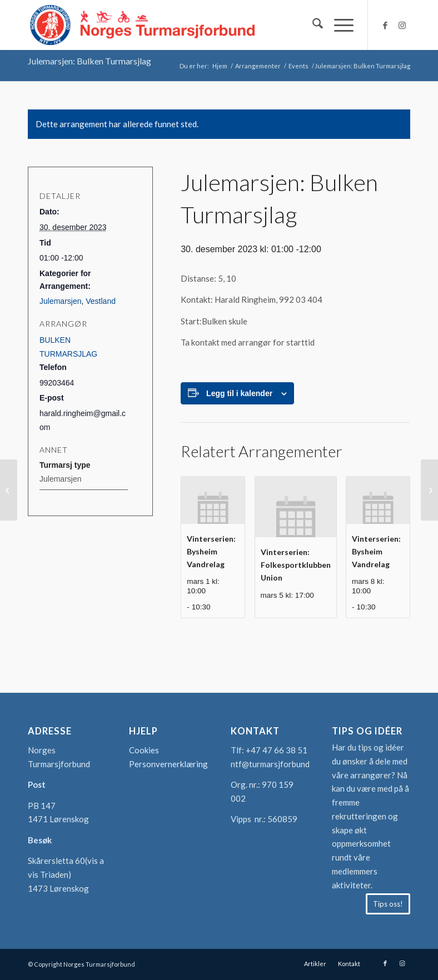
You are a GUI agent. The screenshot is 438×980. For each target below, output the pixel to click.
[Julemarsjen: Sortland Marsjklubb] (9, 490)
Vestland (101, 301)
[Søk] (312, 25)
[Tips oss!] (388, 904)
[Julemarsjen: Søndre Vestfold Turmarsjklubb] (429, 490)
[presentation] (213, 500)
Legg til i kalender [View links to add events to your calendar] (239, 393)
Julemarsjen (60, 301)
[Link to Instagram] (402, 25)
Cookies (144, 750)
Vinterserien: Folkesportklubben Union (296, 564)
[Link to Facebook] (385, 25)
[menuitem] (312, 25)
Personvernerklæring (168, 764)
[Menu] (338, 25)
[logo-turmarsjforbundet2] (143, 25)
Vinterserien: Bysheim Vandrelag (211, 551)
